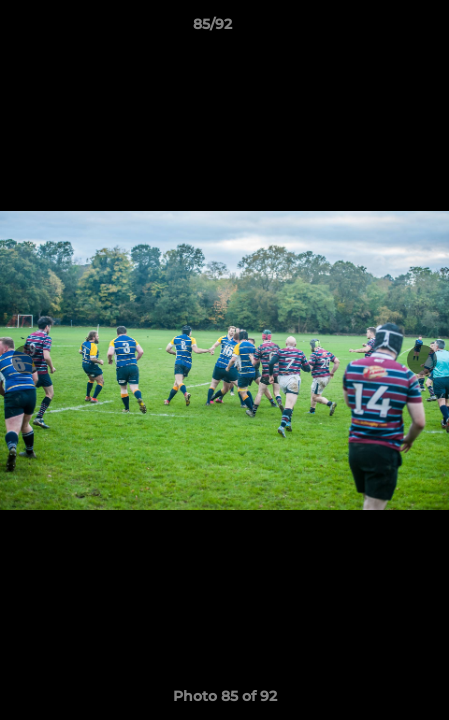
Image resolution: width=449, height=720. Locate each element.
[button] (377, 29)
